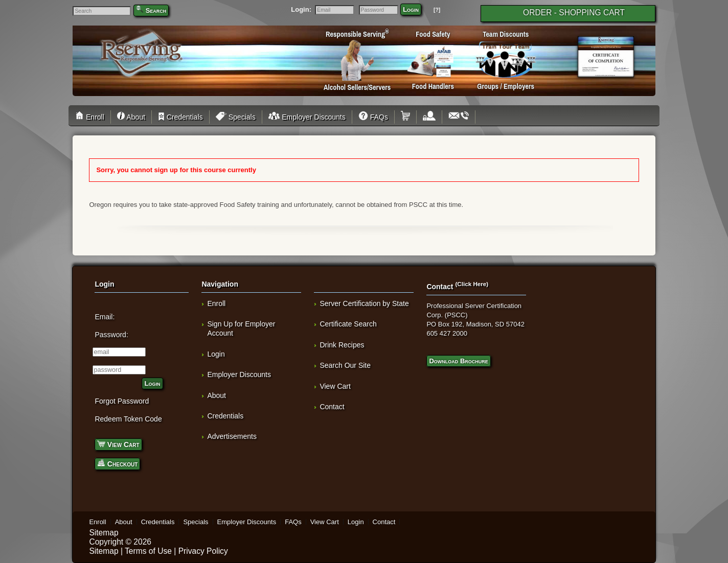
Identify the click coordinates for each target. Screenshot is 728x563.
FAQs (373, 117)
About (131, 117)
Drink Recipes (342, 345)
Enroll (91, 117)
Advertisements (232, 436)
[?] (437, 10)
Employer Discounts (307, 117)
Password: (111, 335)
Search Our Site (345, 365)
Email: (105, 317)
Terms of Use (148, 551)
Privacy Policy (203, 551)
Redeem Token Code (128, 419)
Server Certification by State (364, 303)
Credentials (180, 117)
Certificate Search (348, 324)
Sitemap (104, 533)
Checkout (117, 463)
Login (411, 9)
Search (156, 10)
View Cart (118, 444)
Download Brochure (458, 361)
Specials (236, 117)
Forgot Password (122, 401)
